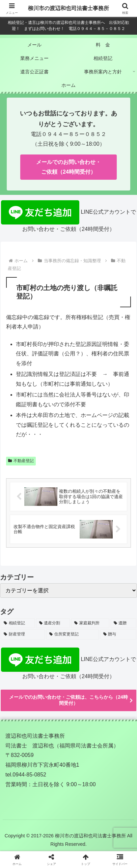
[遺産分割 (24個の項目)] (53, 623)
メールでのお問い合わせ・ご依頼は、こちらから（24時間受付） (68, 700)
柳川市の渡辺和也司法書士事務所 (68, 8)
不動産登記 (21, 461)
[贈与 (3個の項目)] (118, 634)
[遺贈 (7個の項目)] (124, 623)
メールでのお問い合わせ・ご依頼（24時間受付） (68, 167)
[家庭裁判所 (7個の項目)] (90, 623)
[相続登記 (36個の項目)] (18, 623)
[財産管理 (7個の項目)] (23, 634)
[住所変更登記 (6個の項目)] (72, 634)
